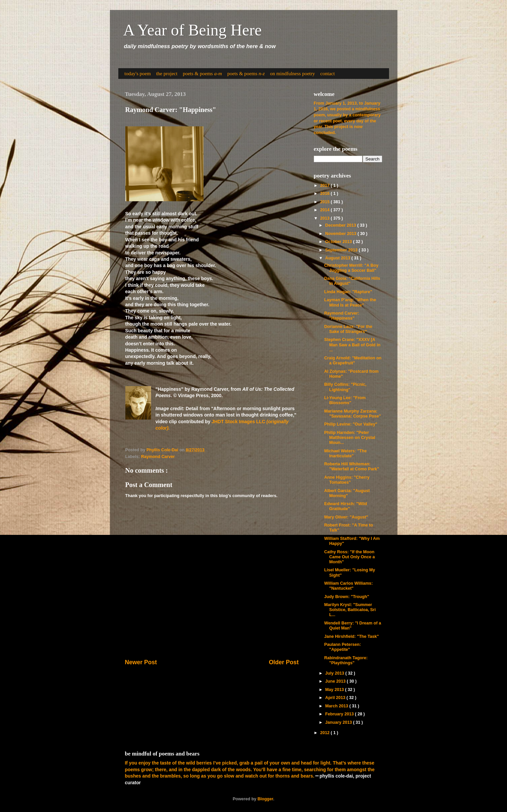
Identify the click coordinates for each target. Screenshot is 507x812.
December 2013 (341, 225)
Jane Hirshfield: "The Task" (352, 636)
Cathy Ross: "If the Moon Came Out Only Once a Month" (349, 557)
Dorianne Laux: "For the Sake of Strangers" (348, 329)
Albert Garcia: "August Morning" (347, 493)
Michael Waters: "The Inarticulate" (345, 453)
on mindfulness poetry (292, 74)
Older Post (284, 662)
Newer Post (141, 662)
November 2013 (341, 234)
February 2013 (340, 714)
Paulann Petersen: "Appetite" (343, 647)
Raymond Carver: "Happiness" (342, 316)
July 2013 (335, 673)
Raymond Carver (158, 457)
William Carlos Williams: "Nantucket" (348, 586)
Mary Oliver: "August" (346, 517)
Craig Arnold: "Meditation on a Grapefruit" (353, 361)
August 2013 (338, 258)
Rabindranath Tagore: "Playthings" (346, 660)
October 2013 (339, 242)
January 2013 (339, 722)
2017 (326, 186)
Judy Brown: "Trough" (347, 597)
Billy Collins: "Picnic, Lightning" (345, 387)
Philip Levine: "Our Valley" (351, 424)
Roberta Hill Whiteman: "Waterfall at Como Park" (352, 467)
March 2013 (337, 706)
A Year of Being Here (193, 30)
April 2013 (336, 698)
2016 (326, 194)
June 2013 (336, 681)
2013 (326, 218)
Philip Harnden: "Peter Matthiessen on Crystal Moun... (350, 438)
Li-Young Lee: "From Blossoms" (345, 400)
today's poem (138, 74)
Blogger (265, 799)
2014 (326, 210)
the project (167, 74)
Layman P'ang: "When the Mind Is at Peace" (350, 302)
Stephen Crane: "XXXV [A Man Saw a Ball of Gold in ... (352, 345)
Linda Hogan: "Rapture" (348, 292)
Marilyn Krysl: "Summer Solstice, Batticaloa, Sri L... (350, 610)
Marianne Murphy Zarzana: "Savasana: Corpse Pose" (353, 414)
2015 (326, 202)
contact (327, 74)
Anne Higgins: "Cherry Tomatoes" (347, 480)
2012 (326, 733)
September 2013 (342, 250)
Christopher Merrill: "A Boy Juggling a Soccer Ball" (351, 268)
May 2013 (335, 690)
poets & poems (202, 74)
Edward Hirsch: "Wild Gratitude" (346, 506)
